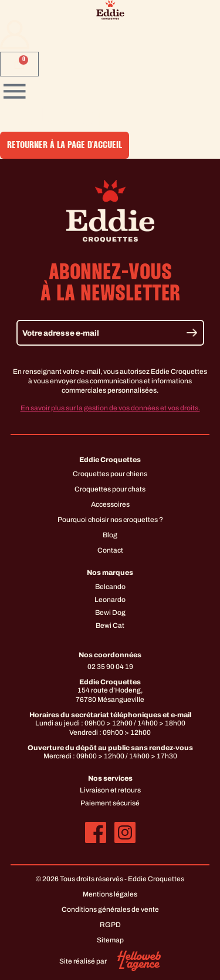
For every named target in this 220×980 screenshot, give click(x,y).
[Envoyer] (192, 332)
